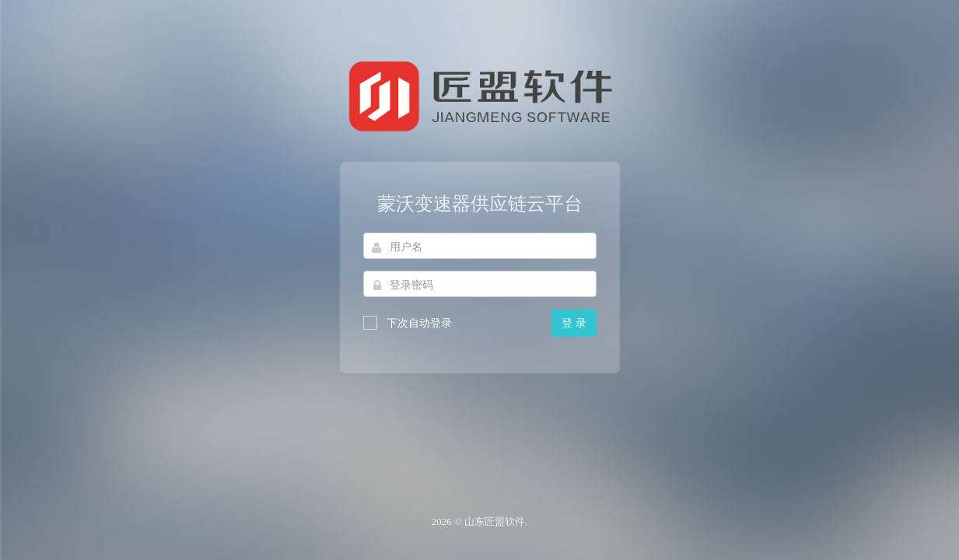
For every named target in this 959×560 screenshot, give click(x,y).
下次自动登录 (408, 322)
